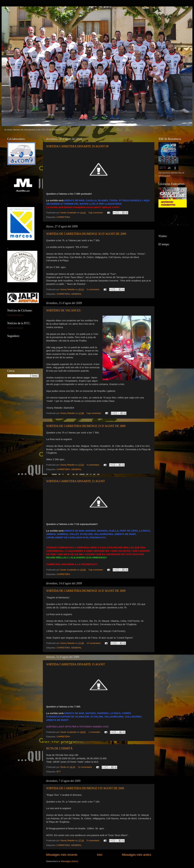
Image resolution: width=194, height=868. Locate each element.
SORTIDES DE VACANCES (63, 310)
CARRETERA (63, 217)
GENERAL (77, 294)
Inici (100, 855)
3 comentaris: (94, 289)
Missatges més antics (137, 855)
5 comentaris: (94, 840)
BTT (59, 772)
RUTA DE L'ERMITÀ (59, 748)
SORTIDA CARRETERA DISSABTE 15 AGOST (76, 664)
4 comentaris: (94, 465)
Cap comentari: (96, 213)
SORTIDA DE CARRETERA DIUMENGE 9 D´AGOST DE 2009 (85, 788)
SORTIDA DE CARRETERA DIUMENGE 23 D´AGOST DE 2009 (86, 426)
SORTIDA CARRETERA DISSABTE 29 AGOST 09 (77, 146)
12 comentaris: (94, 643)
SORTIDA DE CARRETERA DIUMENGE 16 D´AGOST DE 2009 (86, 591)
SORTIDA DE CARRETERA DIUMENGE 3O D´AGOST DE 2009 (86, 234)
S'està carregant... (16, 315)
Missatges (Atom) (70, 861)
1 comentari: (95, 732)
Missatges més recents (62, 855)
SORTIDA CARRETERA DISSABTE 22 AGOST (76, 481)
